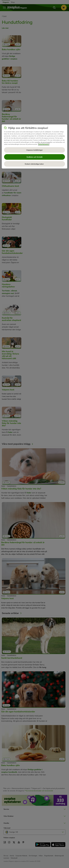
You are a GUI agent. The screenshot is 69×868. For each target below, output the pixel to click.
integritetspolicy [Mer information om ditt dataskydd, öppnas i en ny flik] (44, 144)
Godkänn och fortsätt (35, 157)
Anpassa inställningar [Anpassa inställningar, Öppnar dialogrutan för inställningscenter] (35, 150)
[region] (34, 147)
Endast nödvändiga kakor (34, 164)
